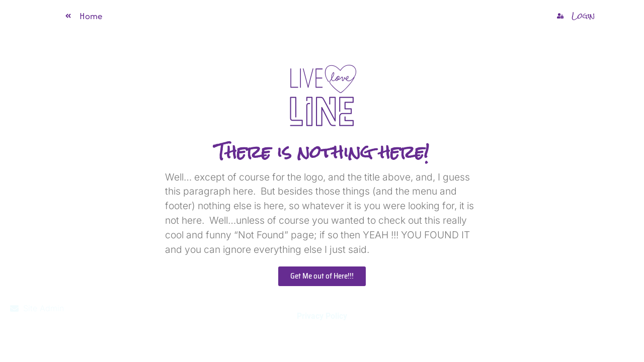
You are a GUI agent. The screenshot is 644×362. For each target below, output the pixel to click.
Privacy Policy (322, 316)
